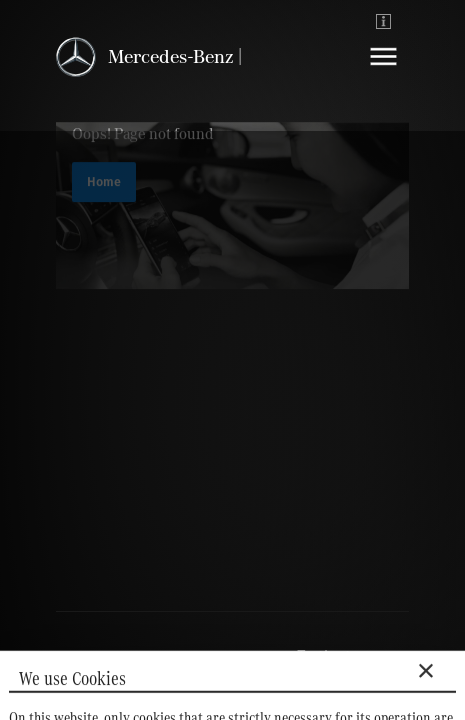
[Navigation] (383, 71)
